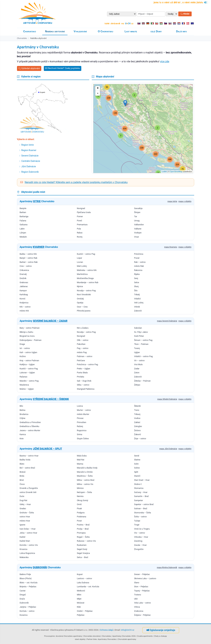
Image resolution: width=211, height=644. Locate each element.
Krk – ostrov (25, 307)
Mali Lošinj (82, 266)
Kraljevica (24, 303)
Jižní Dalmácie (27, 166)
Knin (22, 439)
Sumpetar (139, 500)
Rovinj (80, 237)
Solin (136, 464)
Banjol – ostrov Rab (28, 258)
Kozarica (24, 615)
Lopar (79, 258)
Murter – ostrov (84, 410)
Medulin (23, 237)
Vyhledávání (80, 31)
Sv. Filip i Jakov (141, 332)
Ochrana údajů (107, 630)
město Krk (24, 311)
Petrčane (81, 360)
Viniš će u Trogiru (142, 529)
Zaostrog (138, 541)
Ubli (136, 599)
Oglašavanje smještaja (161, 630)
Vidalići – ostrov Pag (143, 356)
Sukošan (138, 328)
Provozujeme (49, 636)
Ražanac (24, 377)
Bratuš (23, 472)
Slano (137, 583)
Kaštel (23, 537)
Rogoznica (82, 430)
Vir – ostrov (139, 360)
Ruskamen (82, 545)
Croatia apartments (145, 636)
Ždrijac (137, 385)
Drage (22, 344)
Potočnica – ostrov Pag (87, 364)
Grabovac (24, 282)
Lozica (80, 406)
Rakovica (138, 270)
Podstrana (81, 517)
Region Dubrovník (29, 172)
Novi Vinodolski (84, 294)
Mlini (79, 595)
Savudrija (138, 208)
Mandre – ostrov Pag (29, 381)
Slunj (136, 286)
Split (136, 472)
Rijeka (137, 274)
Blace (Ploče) (26, 578)
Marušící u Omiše (85, 472)
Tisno (137, 410)
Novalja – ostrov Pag (86, 291)
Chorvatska (106, 636)
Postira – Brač (83, 525)
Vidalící (137, 299)
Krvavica (23, 549)
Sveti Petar (139, 336)
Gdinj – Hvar (25, 504)
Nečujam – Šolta (84, 492)
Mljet (79, 599)
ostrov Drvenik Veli (28, 492)
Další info (181, 31)
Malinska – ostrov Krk (87, 270)
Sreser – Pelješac (142, 574)
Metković (81, 591)
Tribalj (137, 294)
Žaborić (138, 434)
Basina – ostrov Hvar (29, 456)
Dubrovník (24, 603)
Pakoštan (81, 344)
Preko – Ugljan (83, 369)
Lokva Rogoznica (27, 553)
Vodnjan (138, 233)
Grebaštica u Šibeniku (29, 426)
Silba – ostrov (83, 385)
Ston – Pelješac (141, 587)
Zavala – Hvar (140, 545)
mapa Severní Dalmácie (167, 321)
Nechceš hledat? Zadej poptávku (63, 68)
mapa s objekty (185, 201)
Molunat (81, 603)
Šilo (136, 291)
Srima (79, 434)
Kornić (23, 299)
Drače (22, 599)
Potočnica (139, 254)
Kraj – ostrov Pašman (29, 360)
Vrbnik (137, 307)
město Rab (139, 266)
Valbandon (139, 225)
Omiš (79, 504)
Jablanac (24, 286)
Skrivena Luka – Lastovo (145, 578)
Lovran (80, 262)
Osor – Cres (82, 307)
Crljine (23, 418)
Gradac (23, 508)
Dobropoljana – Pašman (31, 340)
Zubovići (138, 311)
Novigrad (81, 208)
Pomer (80, 216)
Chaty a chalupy (160, 636)
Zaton (137, 373)
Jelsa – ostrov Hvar (28, 533)
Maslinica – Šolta (85, 476)
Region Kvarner (28, 150)
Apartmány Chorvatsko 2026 (124, 636)
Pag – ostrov (83, 348)
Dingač (23, 595)
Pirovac (80, 418)
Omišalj (80, 299)
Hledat (185, 14)
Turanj (137, 348)
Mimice (80, 488)
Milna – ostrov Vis (85, 484)
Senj (136, 278)
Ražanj (80, 426)
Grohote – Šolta (27, 513)
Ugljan (137, 352)
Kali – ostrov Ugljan (28, 352)
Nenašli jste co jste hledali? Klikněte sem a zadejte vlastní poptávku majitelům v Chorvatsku (76, 182)
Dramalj (23, 274)
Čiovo (22, 484)
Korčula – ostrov (27, 611)
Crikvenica (24, 270)
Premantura (82, 225)
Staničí (137, 476)
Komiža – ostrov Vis (29, 545)
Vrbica (137, 607)
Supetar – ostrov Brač (144, 504)
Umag (137, 221)
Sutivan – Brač (141, 508)
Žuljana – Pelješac (142, 615)
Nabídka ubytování (55, 31)
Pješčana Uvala (84, 212)
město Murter (83, 414)
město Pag (82, 352)
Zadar (137, 369)
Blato (22, 464)
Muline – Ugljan (27, 389)
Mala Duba (82, 456)
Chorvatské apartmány (127, 639)
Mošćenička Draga (85, 278)
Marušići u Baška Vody (87, 468)
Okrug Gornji (82, 500)
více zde (165, 61)
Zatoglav (138, 426)
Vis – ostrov (140, 533)
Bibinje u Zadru (26, 332)
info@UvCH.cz (128, 630)
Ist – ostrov (25, 348)
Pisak (79, 508)
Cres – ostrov (26, 266)
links (95, 639)
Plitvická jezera (84, 311)
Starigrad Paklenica (86, 389)
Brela (22, 476)
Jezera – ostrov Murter (30, 430)
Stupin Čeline (83, 439)
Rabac (80, 233)
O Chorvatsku (105, 31)
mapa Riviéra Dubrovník (167, 568)
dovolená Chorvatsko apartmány (69, 636)
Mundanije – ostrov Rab (88, 282)
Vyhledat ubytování (29, 68)
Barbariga (24, 216)
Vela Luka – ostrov (142, 603)
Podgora (81, 513)
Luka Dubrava (83, 583)
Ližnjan (23, 233)
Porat (79, 521)
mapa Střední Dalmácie (167, 399)
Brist (22, 480)
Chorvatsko (30, 31)
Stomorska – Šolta (143, 513)
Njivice (80, 286)
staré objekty (80, 639)
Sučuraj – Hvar (141, 492)
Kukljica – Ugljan (27, 364)
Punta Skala (82, 373)
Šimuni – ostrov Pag (143, 340)
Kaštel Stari (25, 541)
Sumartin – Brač (141, 496)
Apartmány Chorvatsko (107, 639)
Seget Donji (82, 549)
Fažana (23, 221)
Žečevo (137, 430)
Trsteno (138, 595)
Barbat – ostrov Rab (29, 262)
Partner (90, 639)
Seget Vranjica (83, 553)
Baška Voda (25, 460)
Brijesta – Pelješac (28, 587)
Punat (137, 258)
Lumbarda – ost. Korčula (88, 587)
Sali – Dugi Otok (84, 381)
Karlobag (24, 294)
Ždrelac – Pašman (142, 381)
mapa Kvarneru (171, 247)
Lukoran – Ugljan (27, 373)
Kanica (23, 434)
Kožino (23, 356)
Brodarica (24, 414)
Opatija (80, 303)
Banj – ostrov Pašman (30, 328)
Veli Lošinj (139, 303)
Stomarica (139, 488)
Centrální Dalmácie (29, 161)
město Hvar (25, 521)
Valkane (138, 229)
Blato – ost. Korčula (29, 583)
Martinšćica (82, 274)
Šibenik (137, 406)
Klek (79, 607)
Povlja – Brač (83, 529)
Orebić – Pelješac (85, 611)
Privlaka (80, 377)
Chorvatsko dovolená (92, 636)
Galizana (24, 225)
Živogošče (139, 549)
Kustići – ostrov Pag (86, 254)
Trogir (137, 525)
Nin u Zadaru (83, 328)
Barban (23, 212)
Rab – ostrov (140, 262)
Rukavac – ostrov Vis (86, 541)
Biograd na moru (27, 336)
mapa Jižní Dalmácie (168, 449)
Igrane (23, 525)
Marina (80, 464)
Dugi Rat (23, 500)
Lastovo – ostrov (84, 578)
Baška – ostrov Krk (28, 254)
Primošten (82, 422)
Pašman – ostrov (85, 356)
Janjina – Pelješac (28, 607)
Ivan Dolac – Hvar (28, 529)
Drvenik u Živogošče (29, 488)
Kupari (80, 574)
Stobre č (138, 484)
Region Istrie (26, 145)
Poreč (79, 221)
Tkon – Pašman (141, 344)
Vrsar (137, 237)
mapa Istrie (172, 201)
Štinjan (137, 212)
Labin (22, 229)
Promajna (81, 533)
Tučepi (137, 521)
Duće (22, 496)
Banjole (23, 208)
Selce (137, 282)
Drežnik (23, 278)
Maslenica (24, 385)
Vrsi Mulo (138, 364)
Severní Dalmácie (29, 156)
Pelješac (81, 615)
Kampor (23, 291)
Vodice (137, 418)
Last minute (131, 31)
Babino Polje (25, 574)
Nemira (80, 496)
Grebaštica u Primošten (30, 422)
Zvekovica (139, 611)
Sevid (137, 456)
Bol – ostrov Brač (27, 468)
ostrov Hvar (25, 517)
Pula (79, 229)
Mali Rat (81, 460)
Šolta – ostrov (141, 517)
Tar (136, 216)
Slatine (137, 460)
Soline (137, 468)
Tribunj (137, 414)
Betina (23, 410)
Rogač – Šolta (83, 537)
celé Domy (156, 31)
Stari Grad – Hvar (142, 480)
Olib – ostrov (83, 340)
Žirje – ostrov (140, 439)
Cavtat (23, 591)
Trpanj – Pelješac (142, 591)
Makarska (24, 557)
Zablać (137, 422)
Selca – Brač (83, 557)
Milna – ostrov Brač (86, 480)
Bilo (21, 406)
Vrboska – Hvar (141, 537)
